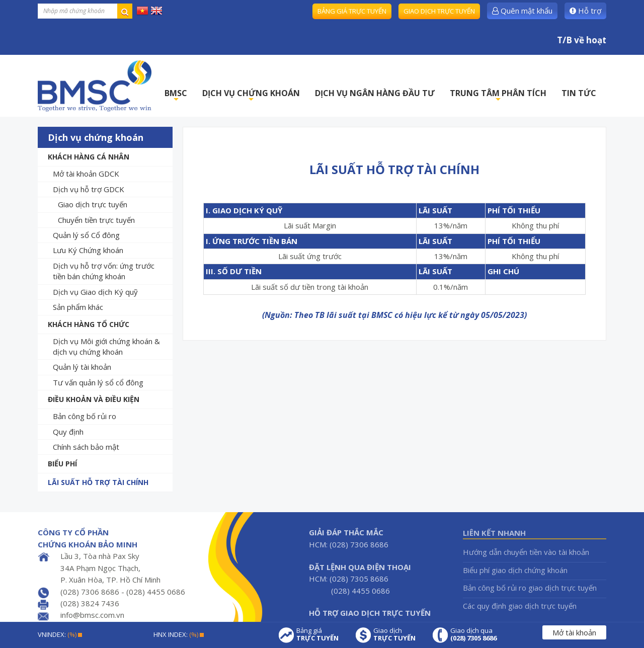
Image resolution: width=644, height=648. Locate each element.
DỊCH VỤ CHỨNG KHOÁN (251, 96)
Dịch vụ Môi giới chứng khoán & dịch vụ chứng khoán (106, 346)
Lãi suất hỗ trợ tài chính (98, 482)
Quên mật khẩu (522, 11)
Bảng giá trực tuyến (352, 11)
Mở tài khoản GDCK (86, 174)
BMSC (176, 96)
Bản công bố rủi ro (85, 416)
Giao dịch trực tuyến (439, 11)
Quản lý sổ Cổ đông (86, 235)
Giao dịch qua (473, 634)
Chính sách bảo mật (86, 447)
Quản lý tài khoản (82, 367)
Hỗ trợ (585, 11)
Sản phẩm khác (78, 307)
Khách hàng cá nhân (89, 157)
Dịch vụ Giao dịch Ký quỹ (95, 292)
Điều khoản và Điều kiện (94, 399)
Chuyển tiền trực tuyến (96, 220)
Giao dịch (394, 634)
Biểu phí (62, 464)
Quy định (68, 432)
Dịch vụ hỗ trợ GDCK (89, 189)
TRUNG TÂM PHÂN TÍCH (498, 96)
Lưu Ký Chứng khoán (88, 250)
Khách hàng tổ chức (89, 324)
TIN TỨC (579, 93)
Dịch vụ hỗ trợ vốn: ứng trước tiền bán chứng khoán (104, 271)
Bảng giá (317, 634)
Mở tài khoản (574, 632)
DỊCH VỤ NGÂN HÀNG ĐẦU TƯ (375, 93)
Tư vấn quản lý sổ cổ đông (98, 382)
